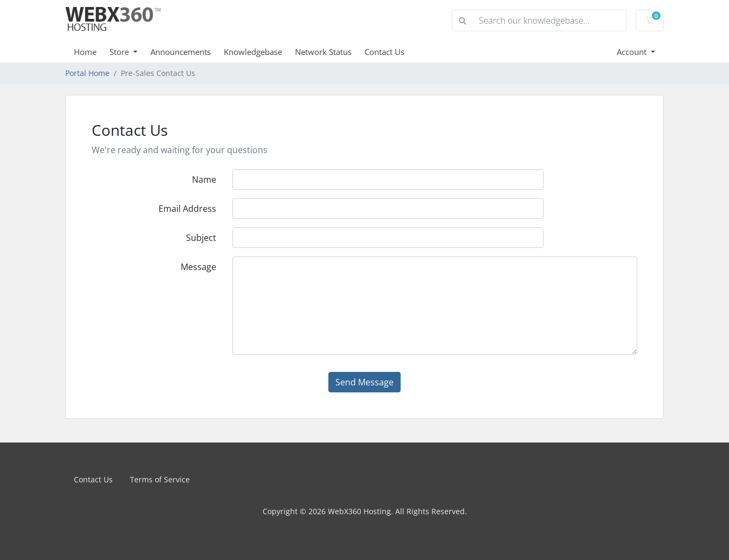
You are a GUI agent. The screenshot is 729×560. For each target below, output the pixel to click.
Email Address (187, 209)
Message (198, 267)
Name (204, 179)
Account (633, 52)
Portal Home (87, 73)
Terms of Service (160, 479)
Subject (201, 238)
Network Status (323, 52)
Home (85, 52)
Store (120, 52)
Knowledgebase (253, 52)
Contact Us (384, 52)
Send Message (364, 382)
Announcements (181, 52)
